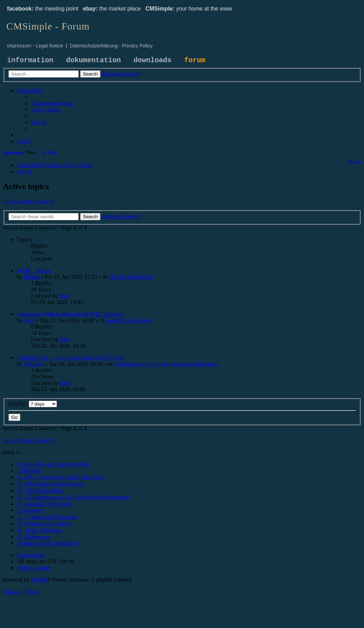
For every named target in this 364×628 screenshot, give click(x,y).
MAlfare (34, 364)
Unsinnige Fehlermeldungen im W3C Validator (70, 314)
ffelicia (32, 277)
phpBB (39, 580)
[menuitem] (52, 103)
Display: (33, 404)
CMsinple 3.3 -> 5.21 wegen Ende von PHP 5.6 (70, 358)
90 (56, 152)
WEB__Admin (34, 270)
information (30, 60)
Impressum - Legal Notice (35, 46)
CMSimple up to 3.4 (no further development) (166, 364)
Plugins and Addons (131, 277)
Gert (65, 296)
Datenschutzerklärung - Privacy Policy (111, 46)
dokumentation (93, 60)
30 (50, 152)
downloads (152, 60)
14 (44, 152)
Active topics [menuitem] (13, 152)
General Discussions (128, 320)
